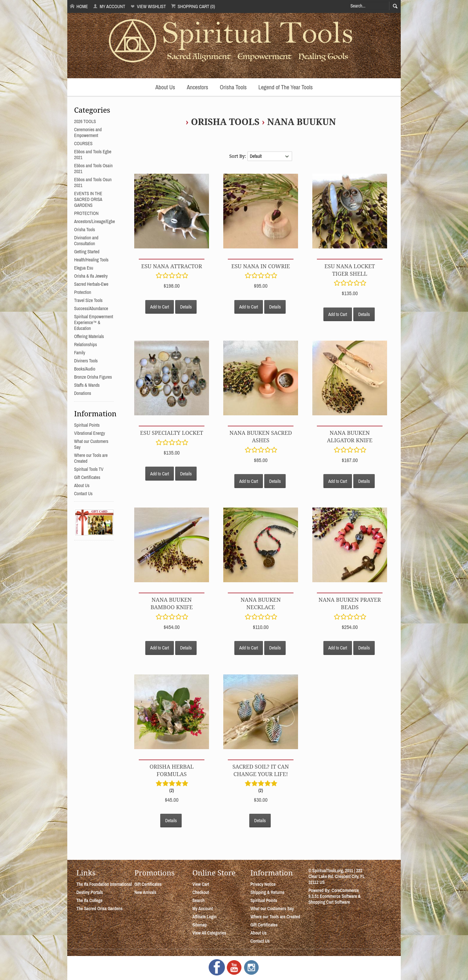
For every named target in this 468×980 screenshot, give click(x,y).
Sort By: (238, 156)
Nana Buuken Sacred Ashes (261, 436)
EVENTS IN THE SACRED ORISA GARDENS (88, 199)
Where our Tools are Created (275, 917)
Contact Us (83, 494)
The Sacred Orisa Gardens (99, 909)
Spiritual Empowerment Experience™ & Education (94, 322)
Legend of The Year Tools (286, 87)
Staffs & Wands (87, 385)
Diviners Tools (86, 361)
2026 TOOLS (85, 121)
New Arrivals (145, 892)
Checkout (201, 892)
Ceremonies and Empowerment (88, 132)
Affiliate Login (205, 917)
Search (199, 900)
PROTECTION (86, 213)
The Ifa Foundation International (104, 884)
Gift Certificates (87, 477)
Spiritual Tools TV (89, 469)
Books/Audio (85, 369)
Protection (83, 292)
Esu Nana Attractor (171, 266)
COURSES (83, 144)
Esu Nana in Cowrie (261, 266)
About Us (165, 87)
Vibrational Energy (90, 433)
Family (80, 353)
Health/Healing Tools (91, 260)
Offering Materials (89, 336)
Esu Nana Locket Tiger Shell (350, 270)
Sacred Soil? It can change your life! (261, 770)
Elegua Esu (84, 268)
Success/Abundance (91, 308)
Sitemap (200, 925)
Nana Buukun (301, 122)
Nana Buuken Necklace (261, 603)
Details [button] (186, 307)
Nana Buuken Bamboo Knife (172, 603)
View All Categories (209, 933)
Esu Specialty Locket (172, 433)
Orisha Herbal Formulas (172, 770)
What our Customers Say (272, 909)
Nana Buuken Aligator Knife (350, 436)
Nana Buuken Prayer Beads (350, 603)
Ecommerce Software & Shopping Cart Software (335, 899)
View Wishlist (148, 6)
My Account (109, 6)
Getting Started (87, 252)
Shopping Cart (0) (193, 6)
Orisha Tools (233, 87)
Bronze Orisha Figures (93, 377)
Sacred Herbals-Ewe (91, 284)
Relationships (85, 345)
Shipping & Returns (267, 892)
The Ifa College (89, 900)
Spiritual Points (87, 425)
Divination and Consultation (86, 241)
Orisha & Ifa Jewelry (91, 276)
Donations (83, 393)
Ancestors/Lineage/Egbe (95, 221)
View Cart (201, 884)
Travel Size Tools (88, 300)
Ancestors (198, 87)
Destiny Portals (90, 892)
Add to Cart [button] (160, 307)
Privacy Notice (263, 884)
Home (79, 6)
